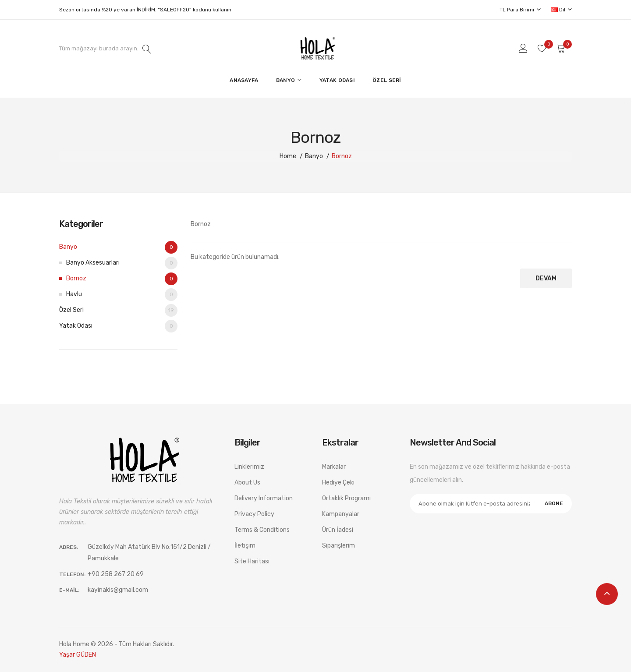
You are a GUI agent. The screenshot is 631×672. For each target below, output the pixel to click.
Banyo (314, 156)
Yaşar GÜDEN (78, 655)
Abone (554, 503)
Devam (546, 278)
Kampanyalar (341, 514)
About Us (247, 483)
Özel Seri (118, 310)
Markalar (334, 467)
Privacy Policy (254, 514)
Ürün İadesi (338, 530)
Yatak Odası (118, 326)
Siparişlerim (339, 546)
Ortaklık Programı (346, 498)
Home (288, 156)
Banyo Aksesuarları (122, 263)
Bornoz (342, 156)
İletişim (245, 546)
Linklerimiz (249, 467)
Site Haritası (252, 561)
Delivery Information (264, 498)
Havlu (122, 295)
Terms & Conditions (262, 530)
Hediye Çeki (338, 483)
